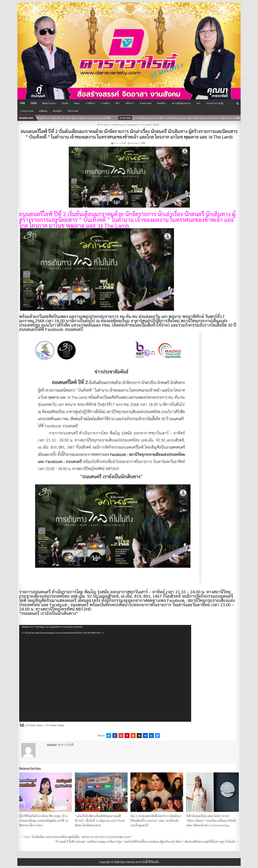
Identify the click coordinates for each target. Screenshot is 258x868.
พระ (199, 103)
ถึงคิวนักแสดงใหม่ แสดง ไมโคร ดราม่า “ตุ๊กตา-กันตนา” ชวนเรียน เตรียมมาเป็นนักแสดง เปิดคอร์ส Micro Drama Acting (211, 820)
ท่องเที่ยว (162, 103)
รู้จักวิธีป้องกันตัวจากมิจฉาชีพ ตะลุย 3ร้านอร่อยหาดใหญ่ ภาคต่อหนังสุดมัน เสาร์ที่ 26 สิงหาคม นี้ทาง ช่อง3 (44, 820)
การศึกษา (90, 103)
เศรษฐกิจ (57, 111)
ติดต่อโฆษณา (49, 103)
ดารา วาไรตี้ (120, 143)
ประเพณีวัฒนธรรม (181, 103)
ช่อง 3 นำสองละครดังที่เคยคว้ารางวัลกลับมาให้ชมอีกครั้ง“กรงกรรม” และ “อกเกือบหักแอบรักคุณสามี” (156, 820)
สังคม (77, 103)
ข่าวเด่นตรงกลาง (132, 124)
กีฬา (118, 103)
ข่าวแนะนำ (147, 124)
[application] (105, 673)
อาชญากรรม (27, 111)
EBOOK (34, 103)
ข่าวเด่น (104, 124)
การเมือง (105, 103)
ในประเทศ (73, 111)
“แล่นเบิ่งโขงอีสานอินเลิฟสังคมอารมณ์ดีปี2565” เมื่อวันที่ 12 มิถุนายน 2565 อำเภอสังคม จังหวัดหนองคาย (100, 820)
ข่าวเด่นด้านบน (116, 124)
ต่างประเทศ (145, 103)
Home (23, 103)
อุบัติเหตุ (43, 111)
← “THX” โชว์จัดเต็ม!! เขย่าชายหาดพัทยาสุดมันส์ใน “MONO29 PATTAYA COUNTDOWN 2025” (76, 837)
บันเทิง (65, 103)
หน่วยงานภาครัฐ (215, 103)
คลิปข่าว (130, 103)
